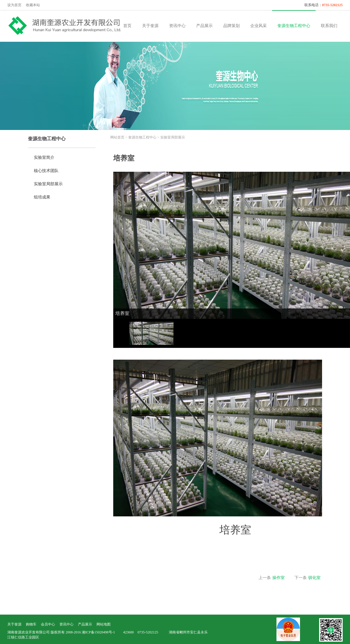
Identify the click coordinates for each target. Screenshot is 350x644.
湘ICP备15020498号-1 (98, 632)
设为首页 (14, 5)
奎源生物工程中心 (294, 26)
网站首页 (117, 137)
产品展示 (204, 26)
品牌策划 (231, 26)
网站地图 (104, 624)
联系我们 (329, 26)
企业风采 (259, 26)
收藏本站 (33, 5)
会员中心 (48, 624)
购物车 (31, 624)
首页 (127, 26)
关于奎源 (150, 26)
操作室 (279, 578)
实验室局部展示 (173, 137)
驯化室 (314, 578)
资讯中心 (177, 26)
